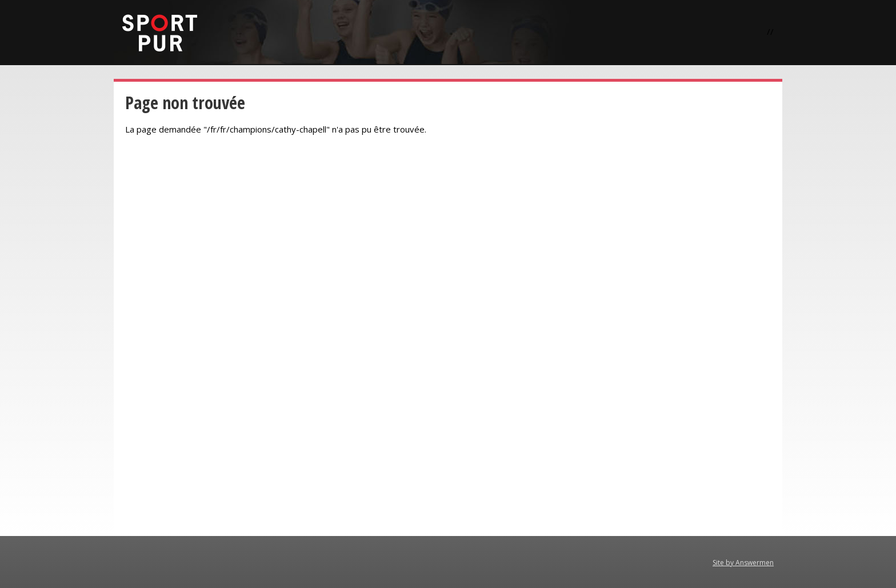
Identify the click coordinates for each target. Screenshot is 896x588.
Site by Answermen (743, 563)
